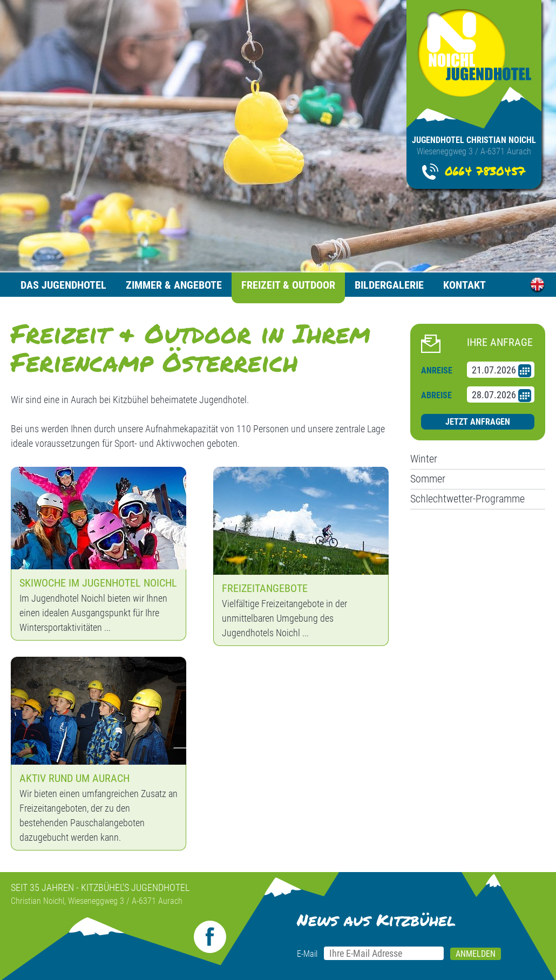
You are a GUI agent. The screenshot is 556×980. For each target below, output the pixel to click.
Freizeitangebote (265, 588)
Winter (424, 459)
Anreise (437, 370)
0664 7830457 (485, 171)
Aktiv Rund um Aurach (74, 778)
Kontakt (465, 285)
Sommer (428, 479)
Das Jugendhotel (63, 285)
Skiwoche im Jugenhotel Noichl (98, 583)
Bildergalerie (389, 285)
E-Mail (307, 954)
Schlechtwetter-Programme (467, 499)
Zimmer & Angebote (174, 285)
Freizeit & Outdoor (288, 285)
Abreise (436, 395)
